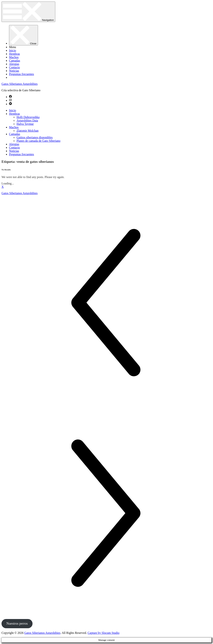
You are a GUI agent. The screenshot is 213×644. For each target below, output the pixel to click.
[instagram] (10, 100)
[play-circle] (10, 104)
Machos (14, 57)
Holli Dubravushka (28, 117)
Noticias (14, 71)
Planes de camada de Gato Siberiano (38, 141)
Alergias (14, 64)
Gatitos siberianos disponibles (35, 137)
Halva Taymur (25, 124)
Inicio (13, 50)
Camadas (15, 61)
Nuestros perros (17, 624)
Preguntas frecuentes (22, 74)
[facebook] (10, 97)
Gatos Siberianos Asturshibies (20, 84)
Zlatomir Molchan (28, 131)
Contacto (14, 67)
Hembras (14, 54)
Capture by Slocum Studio (103, 633)
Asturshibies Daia (27, 120)
